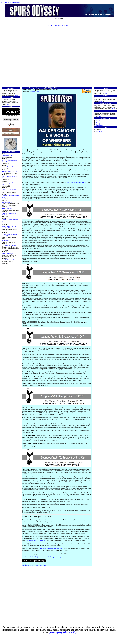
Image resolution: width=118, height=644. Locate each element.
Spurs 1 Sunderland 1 (8, 253)
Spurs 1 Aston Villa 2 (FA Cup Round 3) (10, 227)
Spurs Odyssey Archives (59, 26)
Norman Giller (34, 92)
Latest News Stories (8, 155)
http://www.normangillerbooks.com (36, 540)
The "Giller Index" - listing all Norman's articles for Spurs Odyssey (41, 557)
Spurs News (9, 116)
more (16, 95)
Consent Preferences (11, 2)
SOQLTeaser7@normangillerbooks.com (51, 549)
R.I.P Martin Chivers (8, 241)
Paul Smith (99, 131)
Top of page (25, 565)
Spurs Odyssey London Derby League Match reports (10, 214)
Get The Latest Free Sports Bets (77, 182)
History (98, 123)
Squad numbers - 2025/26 (10, 172)
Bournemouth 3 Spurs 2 (9, 245)
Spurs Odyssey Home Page (38, 565)
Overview (99, 121)
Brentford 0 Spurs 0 (8, 260)
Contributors (99, 125)
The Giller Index (7, 202)
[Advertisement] (58, 57)
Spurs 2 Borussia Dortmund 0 (11, 167)
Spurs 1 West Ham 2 (8, 208)
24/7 (15, 116)
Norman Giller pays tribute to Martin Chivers (11, 235)
